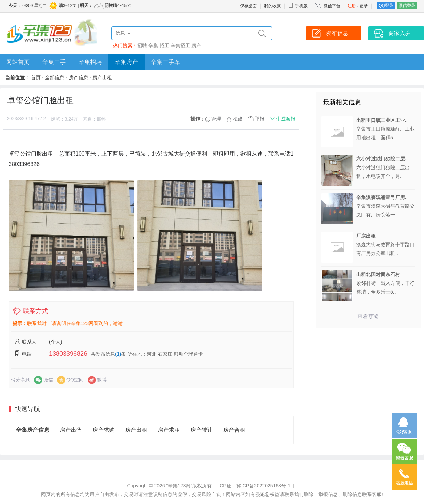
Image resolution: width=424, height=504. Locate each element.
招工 (164, 46)
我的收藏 (272, 6)
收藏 (237, 119)
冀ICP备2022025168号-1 (263, 486)
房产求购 (104, 430)
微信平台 (332, 6)
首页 (36, 77)
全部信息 (55, 77)
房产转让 (202, 430)
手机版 (298, 6)
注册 (352, 6)
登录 (364, 6)
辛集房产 (127, 62)
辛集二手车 (166, 62)
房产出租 (102, 77)
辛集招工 (180, 46)
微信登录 (407, 6)
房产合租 (234, 430)
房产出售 (71, 430)
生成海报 (286, 119)
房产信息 (79, 77)
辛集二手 (54, 62)
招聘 (142, 46)
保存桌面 (248, 6)
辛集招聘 (90, 62)
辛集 (153, 46)
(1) (118, 354)
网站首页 (18, 62)
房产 (196, 46)
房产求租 (169, 430)
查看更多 (368, 317)
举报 (260, 119)
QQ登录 (386, 6)
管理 (216, 119)
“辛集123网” (179, 486)
